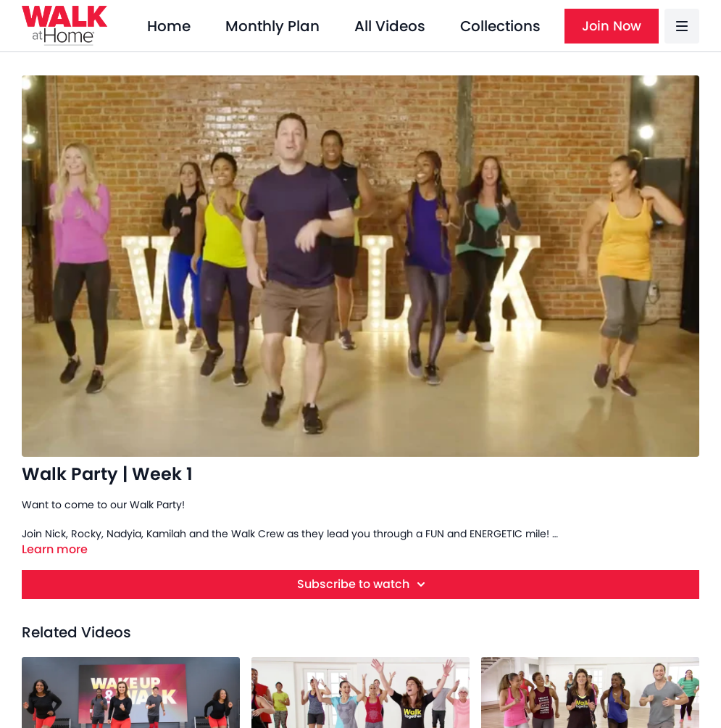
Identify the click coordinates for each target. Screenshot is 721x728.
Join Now (612, 26)
